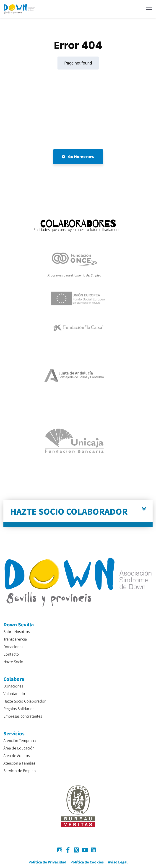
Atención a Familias (19, 763)
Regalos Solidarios (19, 708)
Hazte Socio (13, 661)
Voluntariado (14, 693)
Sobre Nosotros (17, 631)
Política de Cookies (87, 862)
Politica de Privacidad (47, 862)
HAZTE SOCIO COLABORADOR (69, 511)
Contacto (11, 654)
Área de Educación (19, 748)
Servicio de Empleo (20, 770)
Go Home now (78, 157)
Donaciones (13, 646)
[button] (78, 514)
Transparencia (15, 639)
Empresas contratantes (23, 716)
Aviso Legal (118, 862)
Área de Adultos (17, 755)
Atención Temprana (20, 740)
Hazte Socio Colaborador (25, 701)
